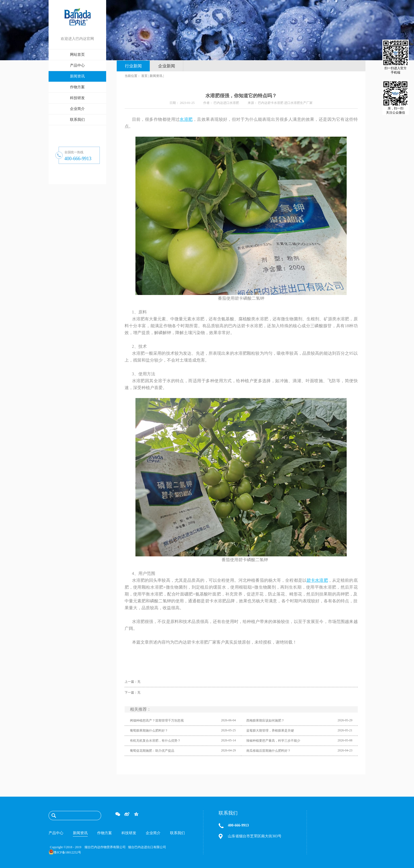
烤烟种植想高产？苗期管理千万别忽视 (157, 721)
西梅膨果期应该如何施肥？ (265, 721)
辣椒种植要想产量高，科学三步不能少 (273, 741)
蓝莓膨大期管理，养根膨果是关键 (270, 731)
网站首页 (77, 55)
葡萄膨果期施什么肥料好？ (149, 731)
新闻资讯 (156, 76)
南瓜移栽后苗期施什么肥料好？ (269, 751)
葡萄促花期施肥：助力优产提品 (152, 751)
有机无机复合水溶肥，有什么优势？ (155, 741)
